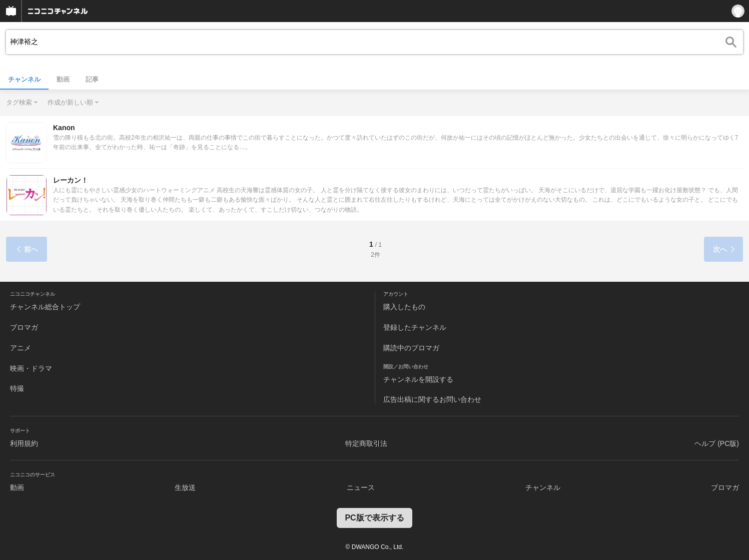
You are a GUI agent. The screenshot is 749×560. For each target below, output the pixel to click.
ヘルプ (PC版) (717, 443)
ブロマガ (24, 327)
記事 (92, 79)
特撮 (17, 388)
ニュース (361, 487)
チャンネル (24, 79)
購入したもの (404, 307)
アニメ (21, 348)
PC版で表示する (374, 518)
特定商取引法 (366, 443)
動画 (63, 79)
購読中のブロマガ (411, 348)
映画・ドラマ (31, 368)
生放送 (185, 487)
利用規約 (24, 443)
